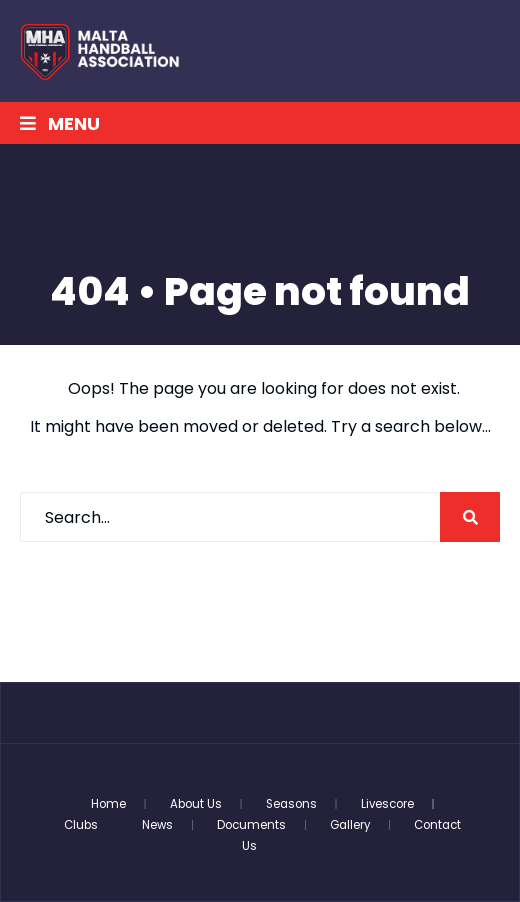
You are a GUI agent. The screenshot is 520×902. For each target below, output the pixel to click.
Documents (251, 825)
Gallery (350, 825)
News (157, 825)
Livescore (387, 804)
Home (108, 804)
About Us (196, 804)
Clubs (81, 825)
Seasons (291, 804)
